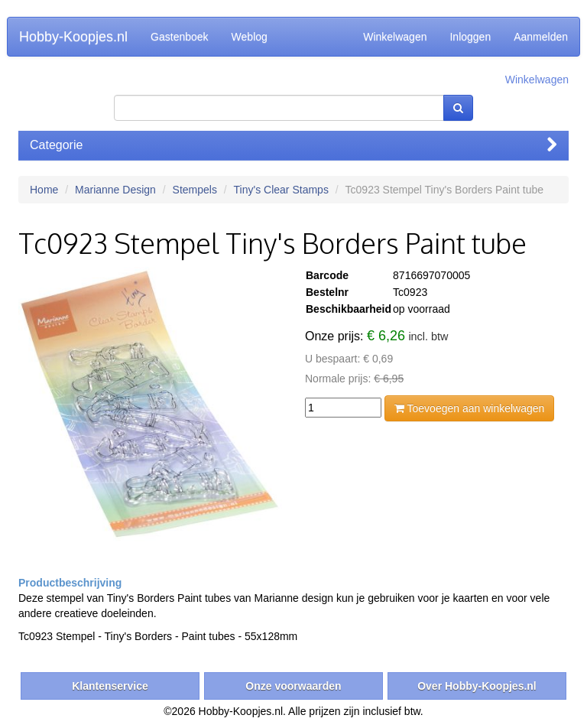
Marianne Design (115, 190)
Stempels (195, 190)
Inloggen (470, 37)
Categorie (293, 145)
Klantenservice (110, 686)
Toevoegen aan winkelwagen (469, 408)
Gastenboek (180, 37)
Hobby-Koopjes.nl (73, 37)
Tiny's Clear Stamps (281, 190)
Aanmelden (541, 37)
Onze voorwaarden (293, 686)
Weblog (250, 37)
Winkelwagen (395, 37)
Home (44, 190)
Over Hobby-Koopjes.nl (477, 686)
